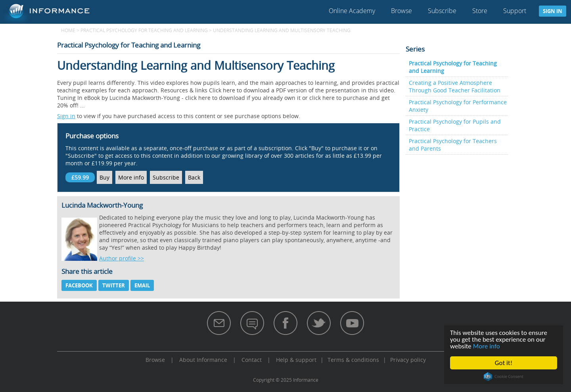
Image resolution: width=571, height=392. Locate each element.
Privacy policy (408, 360)
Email (142, 285)
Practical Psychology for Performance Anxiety (458, 106)
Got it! (504, 363)
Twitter (114, 285)
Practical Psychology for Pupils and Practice (455, 125)
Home (68, 30)
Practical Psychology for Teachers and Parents (453, 145)
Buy (104, 177)
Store (480, 11)
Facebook (79, 285)
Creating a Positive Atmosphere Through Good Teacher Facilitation (455, 86)
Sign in (553, 11)
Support (515, 11)
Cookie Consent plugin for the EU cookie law (504, 377)
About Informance (203, 360)
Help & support (296, 360)
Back (194, 177)
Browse (401, 11)
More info (487, 346)
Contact (252, 360)
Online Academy (352, 11)
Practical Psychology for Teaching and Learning (144, 30)
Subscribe (442, 11)
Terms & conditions (353, 360)
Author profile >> (122, 258)
